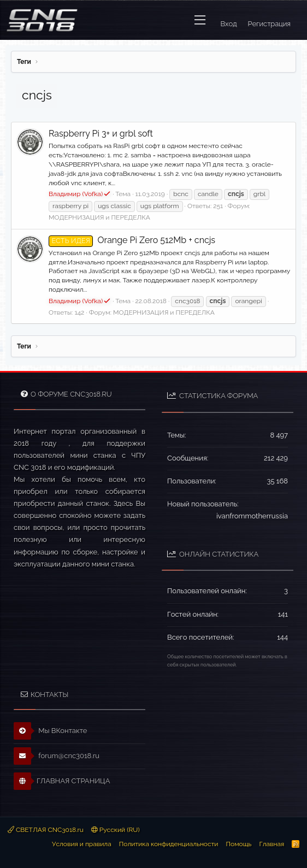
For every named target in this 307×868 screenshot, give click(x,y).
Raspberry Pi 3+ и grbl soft (101, 134)
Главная (271, 844)
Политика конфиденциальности (169, 844)
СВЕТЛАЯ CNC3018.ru (46, 830)
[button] (200, 20)
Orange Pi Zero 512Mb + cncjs (132, 240)
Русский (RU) (116, 830)
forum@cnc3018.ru (57, 756)
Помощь (238, 844)
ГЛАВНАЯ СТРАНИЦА (62, 781)
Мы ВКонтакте (51, 731)
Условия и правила (82, 844)
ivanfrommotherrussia (252, 516)
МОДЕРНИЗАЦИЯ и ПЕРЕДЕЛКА (99, 217)
